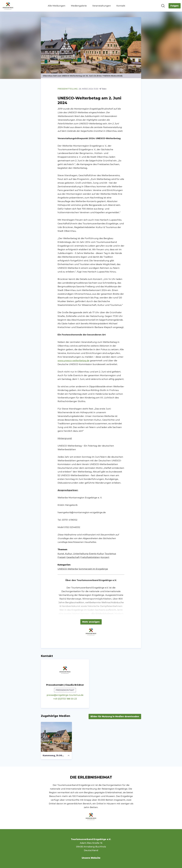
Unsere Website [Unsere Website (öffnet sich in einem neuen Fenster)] (91, 858)
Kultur (101, 554)
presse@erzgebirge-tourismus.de (65, 695)
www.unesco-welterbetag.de (73, 361)
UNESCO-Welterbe (68, 569)
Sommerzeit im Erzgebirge (93, 569)
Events (93, 554)
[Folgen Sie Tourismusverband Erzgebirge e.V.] (175, 6)
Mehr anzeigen (91, 622)
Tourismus (110, 554)
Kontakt (121, 6)
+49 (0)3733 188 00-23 (65, 699)
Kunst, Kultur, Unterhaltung (73, 554)
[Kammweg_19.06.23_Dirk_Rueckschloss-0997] (56, 737)
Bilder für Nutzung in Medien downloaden (115, 717)
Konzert (105, 557)
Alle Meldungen (57, 6)
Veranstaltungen (102, 6)
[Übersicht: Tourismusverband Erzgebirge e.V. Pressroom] (8, 6)
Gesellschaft (73, 557)
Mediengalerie (79, 6)
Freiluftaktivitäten (90, 557)
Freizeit (62, 557)
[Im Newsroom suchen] (163, 6)
